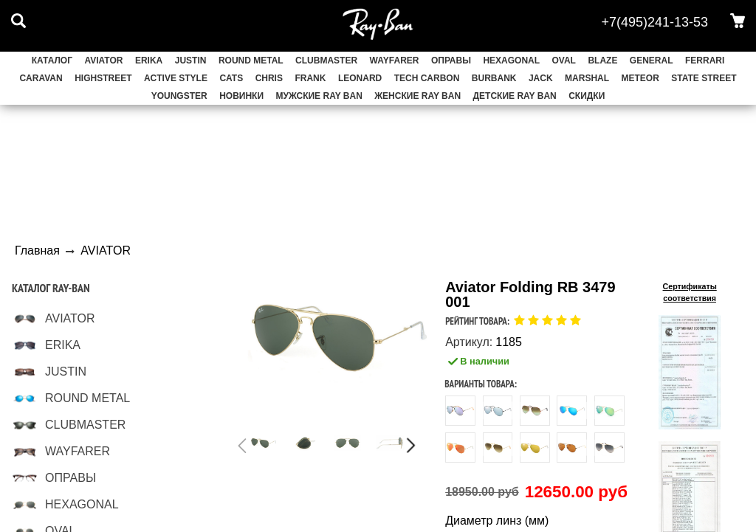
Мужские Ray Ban (319, 96)
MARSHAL (587, 78)
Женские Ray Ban (417, 96)
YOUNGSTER (179, 96)
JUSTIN (191, 61)
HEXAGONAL (511, 61)
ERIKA (149, 61)
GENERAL (652, 61)
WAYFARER (395, 61)
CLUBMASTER (326, 61)
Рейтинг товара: (477, 321)
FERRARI (705, 61)
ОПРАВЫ (451, 61)
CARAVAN (41, 78)
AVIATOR (103, 61)
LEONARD (360, 78)
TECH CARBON (427, 78)
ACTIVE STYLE (176, 78)
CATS (231, 78)
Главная (37, 251)
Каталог (52, 61)
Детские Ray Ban (515, 96)
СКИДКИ (587, 96)
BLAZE (602, 61)
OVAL (564, 61)
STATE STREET (704, 78)
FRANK (310, 78)
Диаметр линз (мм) (497, 521)
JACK (541, 78)
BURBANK (494, 78)
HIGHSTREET (103, 78)
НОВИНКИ (241, 96)
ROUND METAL (251, 61)
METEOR (640, 78)
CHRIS (269, 78)
